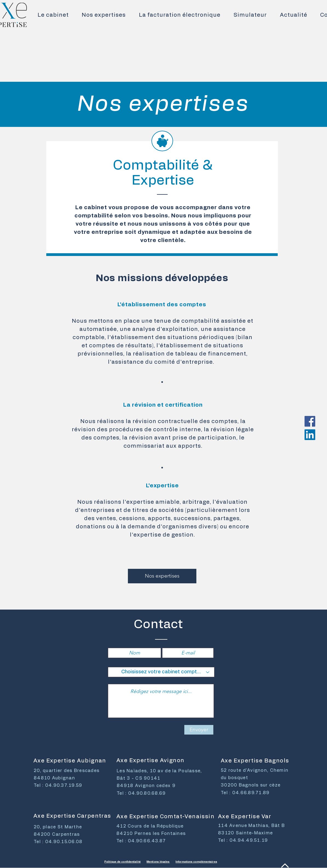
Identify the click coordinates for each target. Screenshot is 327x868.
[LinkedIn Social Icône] (310, 435)
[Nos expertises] (162, 576)
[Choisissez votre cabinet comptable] (161, 672)
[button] (104, 15)
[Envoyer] (199, 730)
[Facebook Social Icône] (310, 421)
